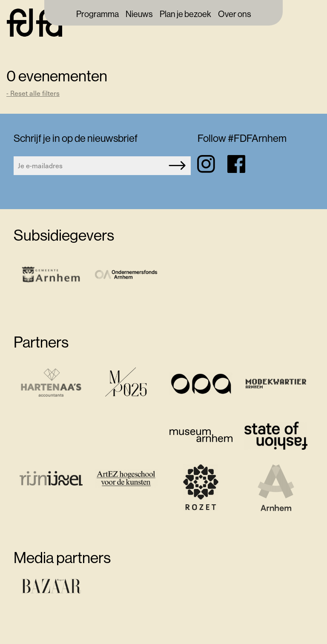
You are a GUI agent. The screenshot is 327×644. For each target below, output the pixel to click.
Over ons (235, 14)
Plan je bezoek (185, 14)
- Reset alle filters (33, 93)
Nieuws (139, 14)
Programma (98, 14)
